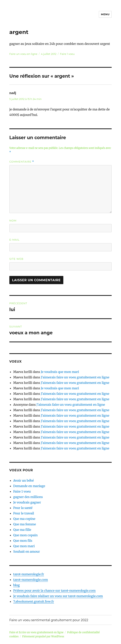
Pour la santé (23, 508)
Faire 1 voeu (67, 54)
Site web (16, 259)
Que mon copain (25, 535)
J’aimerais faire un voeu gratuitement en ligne (75, 377)
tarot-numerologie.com (31, 580)
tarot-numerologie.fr (29, 574)
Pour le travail (24, 513)
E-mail (15, 240)
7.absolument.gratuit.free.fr (34, 601)
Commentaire (22, 162)
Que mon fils (23, 541)
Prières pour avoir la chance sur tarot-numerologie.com (54, 591)
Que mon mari (24, 546)
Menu (105, 14)
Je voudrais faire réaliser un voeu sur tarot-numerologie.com (58, 596)
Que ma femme (25, 524)
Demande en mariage (29, 486)
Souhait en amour (27, 551)
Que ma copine (24, 519)
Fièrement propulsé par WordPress (43, 636)
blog (16, 585)
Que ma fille (22, 530)
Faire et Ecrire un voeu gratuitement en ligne (36, 632)
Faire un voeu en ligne (23, 54)
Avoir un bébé (24, 480)
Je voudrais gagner (27, 502)
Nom (13, 221)
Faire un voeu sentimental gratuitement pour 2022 (49, 620)
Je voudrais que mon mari (60, 372)
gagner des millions (28, 497)
